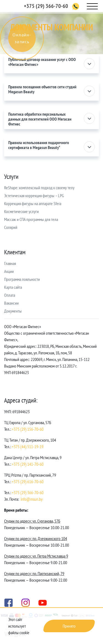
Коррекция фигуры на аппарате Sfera (33, 203)
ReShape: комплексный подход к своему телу (39, 188)
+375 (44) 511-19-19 (28, 447)
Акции (9, 271)
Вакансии (11, 303)
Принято (69, 626)
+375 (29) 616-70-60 (28, 482)
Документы (13, 311)
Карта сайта (13, 287)
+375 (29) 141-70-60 (28, 464)
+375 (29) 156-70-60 (28, 429)
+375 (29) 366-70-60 (46, 6)
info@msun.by (32, 499)
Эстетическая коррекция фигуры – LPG (34, 196)
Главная (10, 263)
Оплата (10, 295)
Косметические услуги (21, 211)
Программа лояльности (22, 279)
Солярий (11, 227)
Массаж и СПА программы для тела (31, 219)
